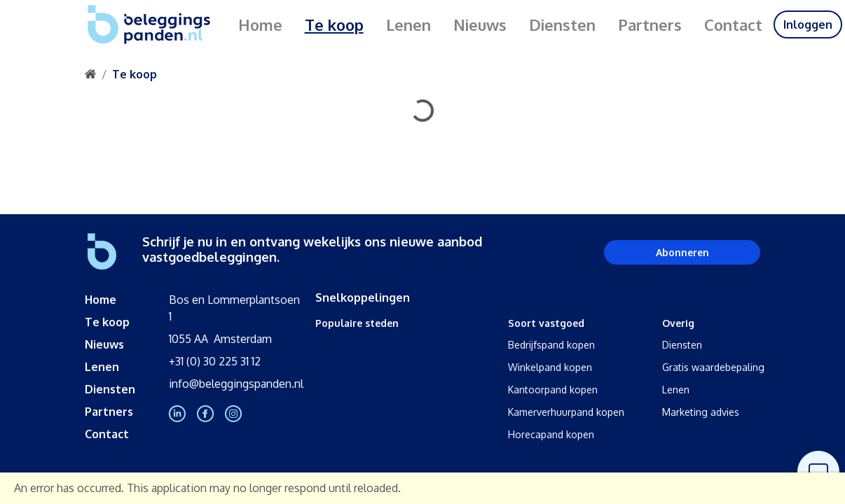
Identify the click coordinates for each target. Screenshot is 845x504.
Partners (650, 24)
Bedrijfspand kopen (551, 345)
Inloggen (808, 24)
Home (260, 24)
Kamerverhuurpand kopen (566, 412)
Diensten (562, 24)
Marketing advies (701, 412)
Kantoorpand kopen (553, 390)
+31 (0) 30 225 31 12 (215, 361)
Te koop (334, 24)
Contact (733, 24)
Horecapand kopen (551, 434)
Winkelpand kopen (550, 367)
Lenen (408, 24)
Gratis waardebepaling (713, 367)
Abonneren (682, 252)
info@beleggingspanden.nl (236, 384)
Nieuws (480, 24)
